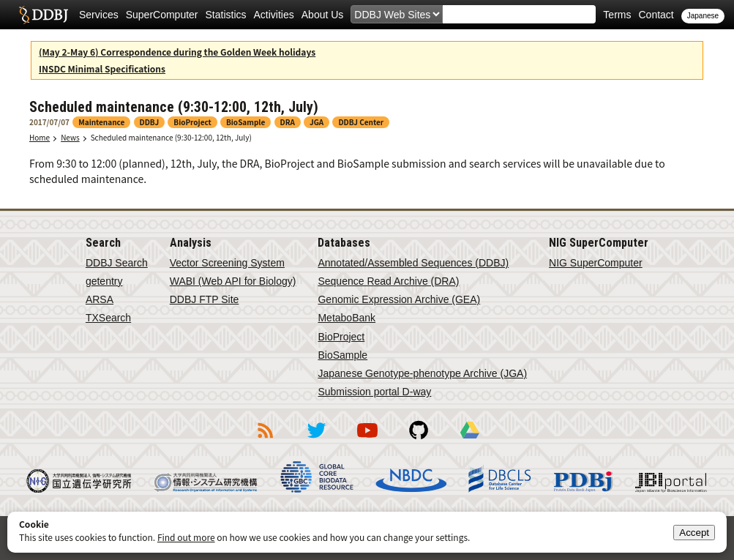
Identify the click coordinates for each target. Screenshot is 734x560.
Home (40, 137)
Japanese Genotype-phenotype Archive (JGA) (422, 373)
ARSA (100, 299)
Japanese (703, 16)
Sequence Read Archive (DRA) (388, 281)
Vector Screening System (227, 263)
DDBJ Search (117, 263)
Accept (694, 533)
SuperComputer (162, 15)
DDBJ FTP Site (205, 299)
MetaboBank (347, 318)
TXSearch (108, 318)
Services (99, 15)
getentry (104, 281)
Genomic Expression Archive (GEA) (399, 299)
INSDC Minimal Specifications (102, 68)
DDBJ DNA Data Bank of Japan (44, 15)
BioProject (341, 337)
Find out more (186, 537)
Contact (656, 15)
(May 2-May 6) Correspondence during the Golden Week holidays (177, 52)
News (70, 137)
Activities (274, 15)
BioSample (342, 355)
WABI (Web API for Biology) (233, 281)
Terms (617, 15)
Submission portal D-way (374, 392)
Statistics (226, 15)
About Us (323, 15)
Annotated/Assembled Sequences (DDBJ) (413, 263)
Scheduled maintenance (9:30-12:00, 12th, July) (171, 137)
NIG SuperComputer (596, 263)
